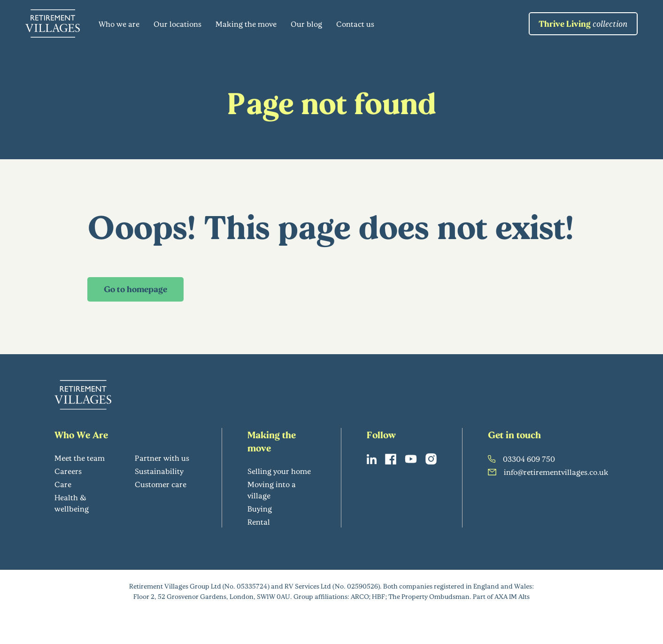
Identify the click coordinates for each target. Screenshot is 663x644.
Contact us (355, 24)
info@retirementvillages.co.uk (548, 472)
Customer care (161, 484)
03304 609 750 (521, 459)
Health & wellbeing (72, 503)
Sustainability (159, 471)
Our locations (177, 24)
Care (63, 484)
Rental (259, 522)
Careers (68, 471)
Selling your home (279, 471)
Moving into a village (272, 490)
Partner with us (162, 458)
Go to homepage (135, 289)
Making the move (246, 24)
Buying (260, 508)
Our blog (306, 24)
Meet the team (80, 458)
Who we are (119, 24)
